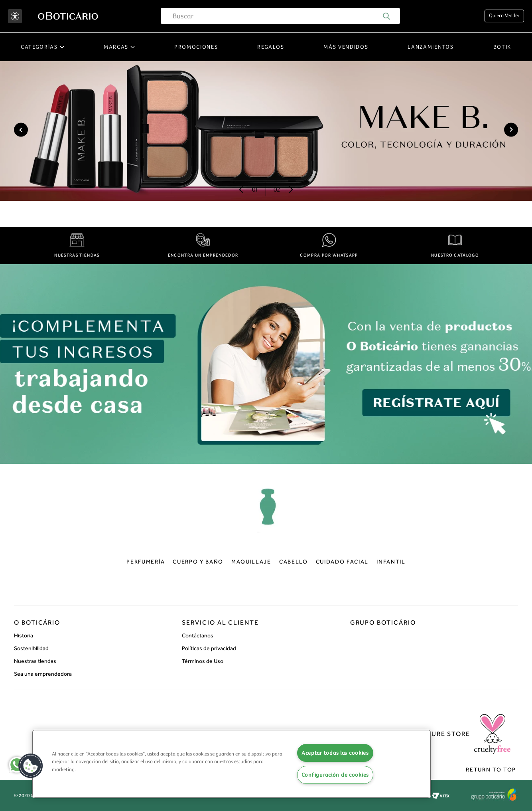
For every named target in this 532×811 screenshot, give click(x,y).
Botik (502, 47)
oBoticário (266, 513)
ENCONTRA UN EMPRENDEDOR (203, 255)
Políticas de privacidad (209, 648)
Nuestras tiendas (35, 661)
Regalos (271, 47)
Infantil (391, 562)
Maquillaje (251, 562)
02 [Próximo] (277, 190)
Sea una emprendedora (43, 674)
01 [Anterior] (255, 190)
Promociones (196, 47)
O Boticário (37, 622)
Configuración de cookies (335, 775)
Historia (24, 636)
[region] (232, 764)
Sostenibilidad (31, 648)
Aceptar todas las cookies (335, 753)
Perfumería (146, 562)
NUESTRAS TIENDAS (77, 255)
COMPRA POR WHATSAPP (329, 255)
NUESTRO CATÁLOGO (455, 255)
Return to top (491, 770)
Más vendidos (346, 47)
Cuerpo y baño (198, 562)
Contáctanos (198, 636)
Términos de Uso (203, 661)
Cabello (294, 562)
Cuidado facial (342, 562)
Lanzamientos (431, 47)
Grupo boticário (383, 622)
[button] (31, 766)
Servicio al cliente (220, 622)
